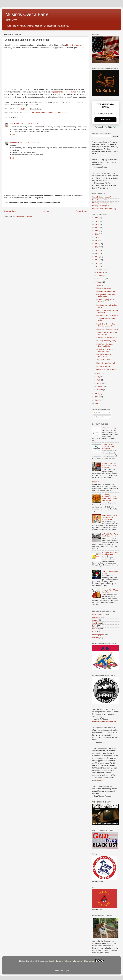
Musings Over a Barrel (28, 14)
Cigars (95, 620)
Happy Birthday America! (106, 363)
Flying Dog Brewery (74, 45)
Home (46, 211)
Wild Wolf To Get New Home (107, 338)
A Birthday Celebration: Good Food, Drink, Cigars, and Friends (110, 498)
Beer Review (97, 617)
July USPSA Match (103, 360)
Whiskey (95, 638)
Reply (12, 135)
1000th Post (97, 482)
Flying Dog (36, 112)
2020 (97, 237)
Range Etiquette (47, 112)
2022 (97, 231)
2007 (97, 403)
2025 (97, 221)
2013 (97, 260)
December (101, 269)
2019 (97, 240)
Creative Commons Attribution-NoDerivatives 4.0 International (76, 961)
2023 (97, 228)
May (99, 377)
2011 (97, 266)
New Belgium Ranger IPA (106, 291)
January (100, 390)
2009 (97, 397)
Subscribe (105, 120)
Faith (94, 626)
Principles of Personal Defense (104, 721)
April (99, 380)
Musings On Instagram (101, 206)
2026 (97, 218)
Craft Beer (28, 112)
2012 (97, 263)
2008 (97, 400)
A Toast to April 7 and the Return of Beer (110, 535)
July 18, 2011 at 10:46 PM (30, 123)
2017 (97, 247)
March (99, 383)
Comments (99, 417)
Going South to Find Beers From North (106, 296)
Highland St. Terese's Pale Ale (108, 329)
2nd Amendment (98, 614)
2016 (97, 250)
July (99, 285)
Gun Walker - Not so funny (106, 369)
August (100, 282)
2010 (97, 394)
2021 (97, 234)
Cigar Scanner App (109, 428)
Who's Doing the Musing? (102, 197)
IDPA (94, 632)
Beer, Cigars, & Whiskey (101, 200)
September (101, 279)
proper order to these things (65, 92)
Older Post (81, 211)
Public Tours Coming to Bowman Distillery (105, 345)
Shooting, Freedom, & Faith (102, 203)
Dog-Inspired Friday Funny (106, 341)
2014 (97, 257)
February (100, 386)
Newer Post (10, 211)
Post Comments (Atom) (23, 216)
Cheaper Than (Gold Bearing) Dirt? (110, 554)
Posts (97, 413)
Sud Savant (15, 123)
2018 (97, 244)
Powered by (106, 127)
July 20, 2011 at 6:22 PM (30, 142)
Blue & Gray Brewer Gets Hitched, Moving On (106, 325)
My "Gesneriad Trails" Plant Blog (104, 209)
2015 (97, 253)
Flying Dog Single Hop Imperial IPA (105, 356)
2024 (97, 224)
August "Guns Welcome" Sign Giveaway (108, 447)
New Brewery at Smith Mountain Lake (105, 350)
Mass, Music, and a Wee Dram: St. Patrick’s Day (109, 517)
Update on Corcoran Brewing (107, 315)
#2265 (101, 780)
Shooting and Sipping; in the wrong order (107, 333)
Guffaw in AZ (15, 142)
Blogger (66, 971)
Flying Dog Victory (103, 366)
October (100, 276)
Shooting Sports (60, 112)
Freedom (96, 629)
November (101, 272)
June (99, 373)
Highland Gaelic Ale (104, 288)
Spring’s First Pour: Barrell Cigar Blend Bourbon (109, 465)
